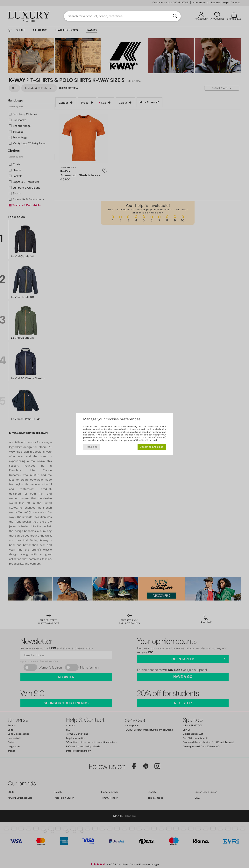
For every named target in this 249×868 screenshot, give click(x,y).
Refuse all (92, 447)
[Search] (175, 16)
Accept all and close (152, 447)
